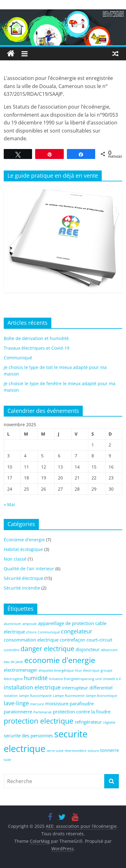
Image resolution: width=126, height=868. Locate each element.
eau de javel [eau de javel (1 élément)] (13, 662)
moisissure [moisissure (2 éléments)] (57, 703)
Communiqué (18, 358)
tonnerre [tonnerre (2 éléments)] (110, 750)
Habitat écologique (23, 549)
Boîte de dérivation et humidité (36, 338)
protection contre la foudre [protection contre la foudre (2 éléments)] (82, 712)
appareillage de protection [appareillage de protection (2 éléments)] (66, 623)
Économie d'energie (24, 540)
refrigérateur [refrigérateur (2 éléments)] (88, 722)
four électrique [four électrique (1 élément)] (87, 670)
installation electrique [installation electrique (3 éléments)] (32, 687)
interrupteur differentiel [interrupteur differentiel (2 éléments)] (87, 688)
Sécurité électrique (23, 578)
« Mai (9, 504)
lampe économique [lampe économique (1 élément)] (101, 696)
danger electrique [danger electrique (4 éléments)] (47, 649)
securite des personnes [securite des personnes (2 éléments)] (28, 735)
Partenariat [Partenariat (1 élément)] (42, 712)
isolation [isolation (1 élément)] (11, 696)
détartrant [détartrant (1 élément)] (109, 650)
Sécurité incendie (22, 588)
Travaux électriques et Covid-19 (37, 348)
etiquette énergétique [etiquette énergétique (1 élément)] (56, 670)
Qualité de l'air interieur (29, 569)
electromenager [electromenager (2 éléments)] (21, 670)
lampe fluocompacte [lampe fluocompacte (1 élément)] (35, 696)
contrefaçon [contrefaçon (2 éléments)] (72, 640)
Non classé (15, 559)
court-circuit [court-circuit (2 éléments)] (99, 640)
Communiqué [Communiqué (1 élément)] (49, 632)
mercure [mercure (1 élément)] (37, 704)
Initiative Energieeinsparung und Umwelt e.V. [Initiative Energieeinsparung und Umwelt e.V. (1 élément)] (85, 679)
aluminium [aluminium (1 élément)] (12, 624)
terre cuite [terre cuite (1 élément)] (55, 751)
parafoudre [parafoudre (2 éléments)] (82, 703)
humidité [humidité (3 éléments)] (36, 678)
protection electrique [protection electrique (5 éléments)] (39, 721)
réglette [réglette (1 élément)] (109, 722)
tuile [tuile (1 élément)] (7, 760)
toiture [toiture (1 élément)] (93, 751)
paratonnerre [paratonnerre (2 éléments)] (18, 712)
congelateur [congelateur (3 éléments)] (77, 631)
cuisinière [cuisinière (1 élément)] (12, 650)
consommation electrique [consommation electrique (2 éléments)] (31, 640)
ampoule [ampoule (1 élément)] (30, 624)
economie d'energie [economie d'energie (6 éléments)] (60, 660)
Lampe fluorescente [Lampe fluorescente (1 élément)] (69, 696)
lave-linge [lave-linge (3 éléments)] (16, 703)
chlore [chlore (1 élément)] (31, 632)
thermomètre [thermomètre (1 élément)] (76, 751)
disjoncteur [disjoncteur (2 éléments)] (88, 649)
